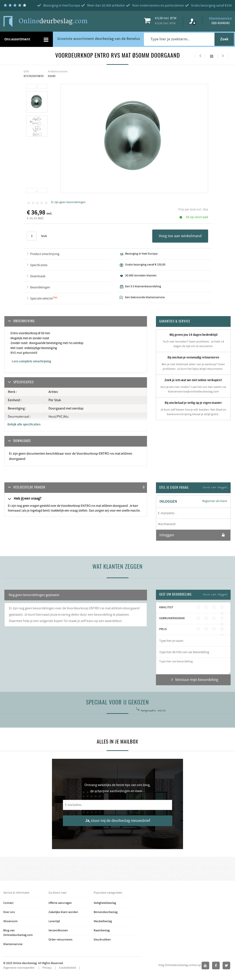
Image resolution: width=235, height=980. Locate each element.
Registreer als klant (215, 501)
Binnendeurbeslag (106, 912)
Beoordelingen (40, 287)
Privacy (47, 968)
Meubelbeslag (103, 921)
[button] (76, 488)
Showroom (10, 921)
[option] (37, 102)
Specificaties (39, 265)
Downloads (38, 276)
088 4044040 (220, 23)
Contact (8, 903)
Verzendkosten (58, 930)
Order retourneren (60, 940)
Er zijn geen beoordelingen (68, 202)
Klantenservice (13, 944)
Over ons (9, 912)
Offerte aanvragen (60, 903)
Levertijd (54, 921)
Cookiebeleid (67, 968)
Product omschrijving (45, 254)
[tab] (76, 488)
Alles (212, 56)
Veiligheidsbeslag (105, 903)
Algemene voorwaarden (19, 968)
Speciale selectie (41, 299)
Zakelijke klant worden (63, 912)
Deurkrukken (102, 940)
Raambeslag (102, 930)
